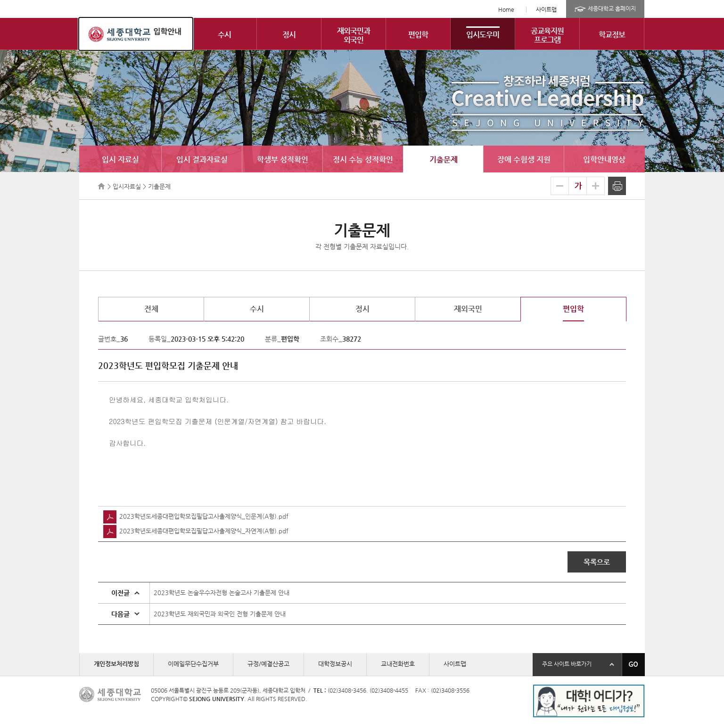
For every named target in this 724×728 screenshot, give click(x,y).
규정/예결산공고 (268, 664)
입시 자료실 (120, 160)
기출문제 (444, 160)
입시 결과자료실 (202, 160)
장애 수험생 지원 (524, 160)
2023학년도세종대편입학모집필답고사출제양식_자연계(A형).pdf (196, 531)
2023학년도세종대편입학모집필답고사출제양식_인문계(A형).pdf (196, 516)
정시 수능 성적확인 (363, 160)
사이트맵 (546, 9)
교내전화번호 (398, 664)
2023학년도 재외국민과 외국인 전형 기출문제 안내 (220, 614)
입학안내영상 (604, 160)
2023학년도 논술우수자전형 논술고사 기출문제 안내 (222, 593)
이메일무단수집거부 (193, 664)
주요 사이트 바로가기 (567, 664)
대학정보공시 (335, 664)
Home (506, 9)
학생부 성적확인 (283, 160)
